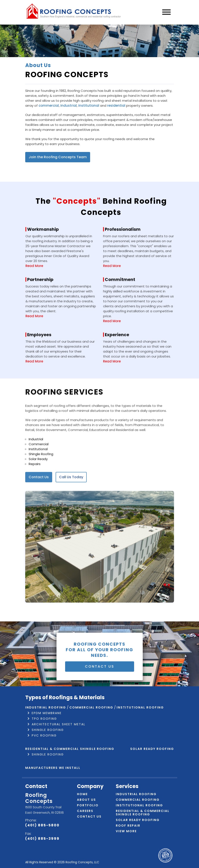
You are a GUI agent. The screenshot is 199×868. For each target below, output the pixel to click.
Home (82, 794)
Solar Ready (38, 479)
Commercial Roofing (138, 800)
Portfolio (88, 805)
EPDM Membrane (47, 713)
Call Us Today (71, 497)
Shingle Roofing (41, 474)
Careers (85, 811)
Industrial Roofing (46, 707)
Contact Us (39, 497)
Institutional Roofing (139, 805)
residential (116, 106)
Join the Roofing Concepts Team (58, 157)
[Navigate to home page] (74, 12)
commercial (49, 106)
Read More (34, 285)
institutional (89, 106)
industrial (69, 106)
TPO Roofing (44, 719)
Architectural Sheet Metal (59, 724)
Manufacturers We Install (53, 768)
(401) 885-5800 (42, 825)
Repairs (35, 484)
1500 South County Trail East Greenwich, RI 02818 (45, 810)
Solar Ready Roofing (152, 749)
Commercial (39, 464)
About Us (86, 800)
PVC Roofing (44, 735)
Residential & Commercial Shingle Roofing (70, 749)
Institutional (38, 469)
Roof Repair (128, 826)
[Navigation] (166, 12)
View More (126, 831)
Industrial (36, 459)
